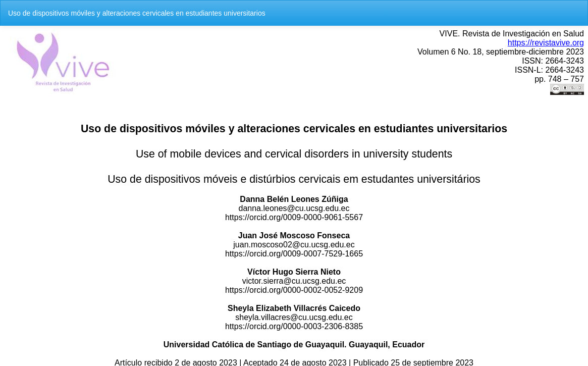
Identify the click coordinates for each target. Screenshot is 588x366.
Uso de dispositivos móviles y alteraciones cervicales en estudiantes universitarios (137, 13)
